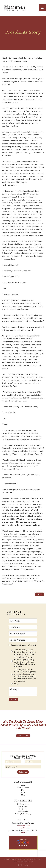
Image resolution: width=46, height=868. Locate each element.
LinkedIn (28, 866)
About (23, 785)
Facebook (18, 866)
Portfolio (23, 809)
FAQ (23, 790)
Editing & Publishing (23, 814)
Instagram (21, 866)
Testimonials (23, 811)
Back (40, 594)
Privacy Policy (27, 862)
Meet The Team (23, 788)
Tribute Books (23, 806)
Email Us (23, 833)
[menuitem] (18, 866)
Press (23, 792)
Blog (23, 795)
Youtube (25, 866)
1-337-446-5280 (23, 825)
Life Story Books (23, 804)
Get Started (23, 736)
